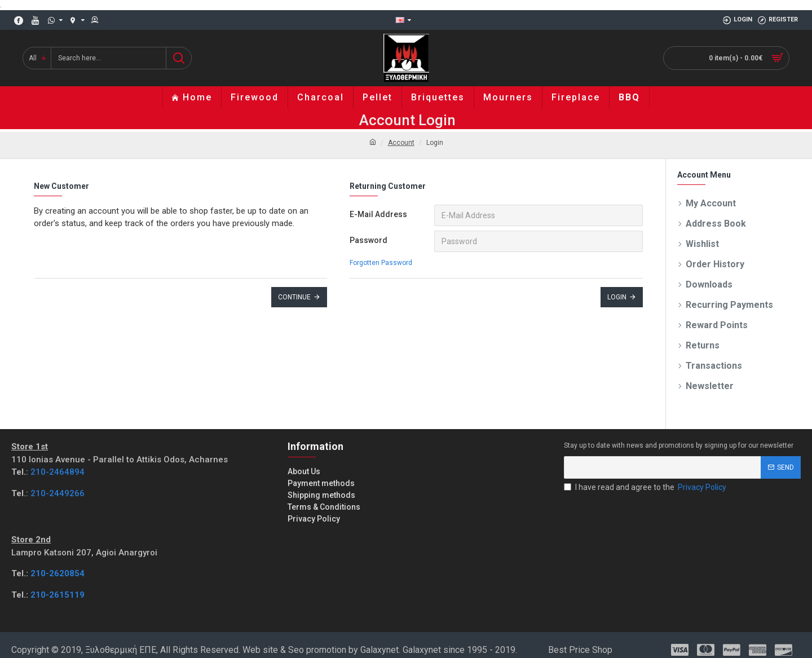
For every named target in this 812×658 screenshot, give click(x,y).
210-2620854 (58, 573)
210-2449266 (58, 493)
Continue (294, 297)
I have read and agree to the (646, 487)
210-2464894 (58, 472)
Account (401, 143)
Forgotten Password (381, 263)
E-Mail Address (378, 214)
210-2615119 (58, 595)
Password (369, 240)
